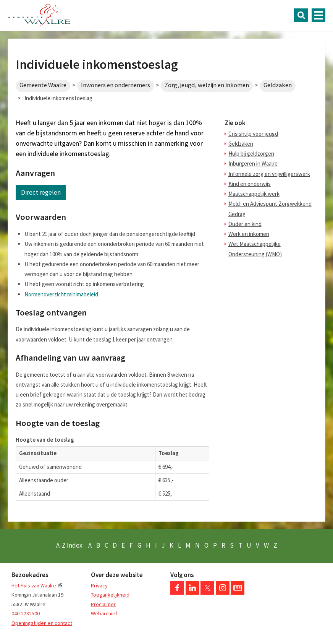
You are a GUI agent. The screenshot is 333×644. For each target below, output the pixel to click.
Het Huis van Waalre (34, 585)
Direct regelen (41, 192)
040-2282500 (26, 613)
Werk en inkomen (249, 234)
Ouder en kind (245, 224)
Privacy (99, 585)
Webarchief (104, 613)
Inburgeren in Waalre (253, 163)
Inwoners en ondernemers (116, 85)
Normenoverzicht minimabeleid (61, 294)
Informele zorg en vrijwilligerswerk (269, 174)
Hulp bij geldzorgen (251, 154)
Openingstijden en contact (42, 623)
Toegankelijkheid (110, 595)
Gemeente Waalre (43, 85)
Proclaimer (103, 604)
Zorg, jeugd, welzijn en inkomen (207, 85)
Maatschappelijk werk (254, 194)
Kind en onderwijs (250, 184)
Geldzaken (278, 85)
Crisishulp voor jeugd (253, 134)
